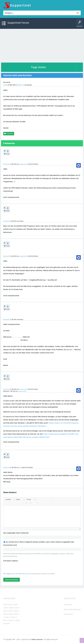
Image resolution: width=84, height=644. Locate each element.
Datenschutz (68, 614)
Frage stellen (39, 67)
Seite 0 (6, 605)
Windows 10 (21, 85)
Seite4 (12, 608)
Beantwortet (7, 164)
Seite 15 (12, 620)
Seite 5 (17, 608)
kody (20, 467)
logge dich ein (10, 574)
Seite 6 (6, 611)
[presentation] (20, 567)
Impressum (68, 605)
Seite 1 (11, 605)
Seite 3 (7, 608)
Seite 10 (11, 614)
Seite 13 (14, 617)
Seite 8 (16, 611)
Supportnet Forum (18, 23)
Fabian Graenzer (37, 639)
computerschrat (23, 164)
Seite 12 (8, 617)
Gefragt (6, 85)
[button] (10, 500)
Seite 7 (11, 611)
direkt (8, 624)
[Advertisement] (42, 45)
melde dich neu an (24, 574)
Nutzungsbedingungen (72, 609)
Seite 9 (6, 614)
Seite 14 (6, 620)
